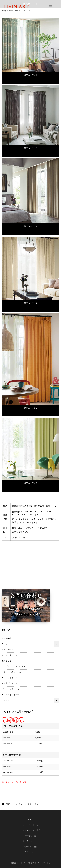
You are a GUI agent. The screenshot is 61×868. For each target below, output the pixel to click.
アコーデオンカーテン (11, 695)
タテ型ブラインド (10, 683)
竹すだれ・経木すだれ (11, 672)
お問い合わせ (30, 852)
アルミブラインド (10, 678)
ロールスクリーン (10, 655)
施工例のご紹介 (30, 847)
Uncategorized (8, 638)
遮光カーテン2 (30, 148)
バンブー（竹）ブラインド (13, 666)
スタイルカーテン (10, 649)
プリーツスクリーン (10, 689)
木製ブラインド (8, 661)
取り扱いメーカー (30, 841)
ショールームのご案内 (31, 830)
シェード (6, 700)
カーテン (6, 644)
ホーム (30, 820)
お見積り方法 (30, 836)
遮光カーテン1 (30, 75)
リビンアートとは (31, 825)
